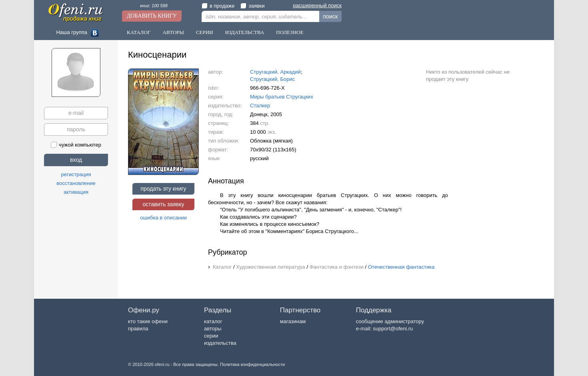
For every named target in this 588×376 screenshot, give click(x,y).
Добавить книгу (152, 16)
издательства (220, 343)
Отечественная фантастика (401, 267)
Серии (205, 32)
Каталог (139, 32)
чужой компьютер (76, 145)
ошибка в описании (163, 218)
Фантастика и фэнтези (337, 267)
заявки (252, 6)
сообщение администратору (390, 321)
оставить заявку (163, 204)
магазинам (293, 321)
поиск (330, 16)
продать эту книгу (163, 189)
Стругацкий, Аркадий (275, 72)
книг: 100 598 (154, 6)
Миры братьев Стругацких (282, 97)
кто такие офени (148, 321)
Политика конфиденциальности (252, 364)
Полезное (290, 32)
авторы (213, 329)
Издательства (245, 32)
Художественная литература (271, 267)
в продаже (218, 6)
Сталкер (260, 106)
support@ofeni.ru (393, 329)
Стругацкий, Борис (272, 79)
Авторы (173, 32)
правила (138, 329)
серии (211, 336)
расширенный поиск (317, 5)
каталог (213, 321)
